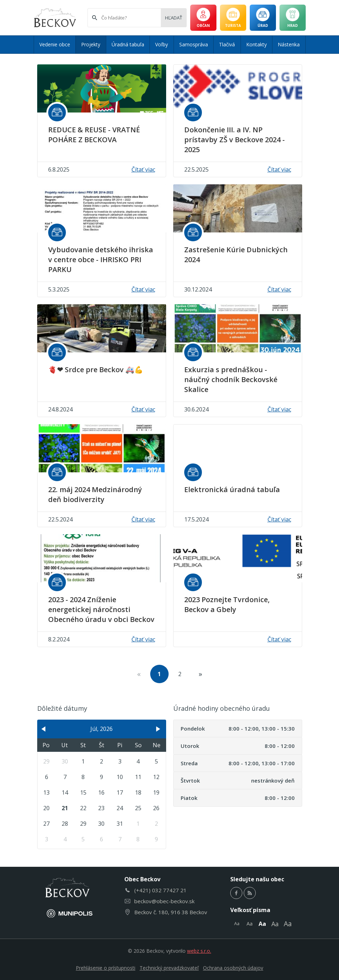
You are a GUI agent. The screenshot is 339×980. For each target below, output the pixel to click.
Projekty (91, 44)
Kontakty (256, 44)
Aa (237, 923)
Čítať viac (143, 169)
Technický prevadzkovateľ (169, 968)
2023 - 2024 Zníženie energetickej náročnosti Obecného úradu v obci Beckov (101, 609)
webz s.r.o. (199, 951)
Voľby (162, 44)
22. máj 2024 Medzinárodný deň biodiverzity (95, 494)
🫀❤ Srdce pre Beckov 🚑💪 (96, 370)
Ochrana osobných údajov (233, 968)
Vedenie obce (55, 44)
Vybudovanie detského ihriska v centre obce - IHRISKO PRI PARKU (101, 260)
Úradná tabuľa (128, 44)
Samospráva (194, 44)
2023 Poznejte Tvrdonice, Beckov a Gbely (227, 604)
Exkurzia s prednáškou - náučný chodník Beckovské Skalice (231, 379)
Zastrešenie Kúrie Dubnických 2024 (236, 255)
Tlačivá (227, 44)
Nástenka (289, 44)
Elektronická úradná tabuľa (232, 489)
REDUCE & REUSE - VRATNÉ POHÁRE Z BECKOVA (94, 135)
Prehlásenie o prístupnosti (106, 968)
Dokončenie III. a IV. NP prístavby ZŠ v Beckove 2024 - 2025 (235, 140)
